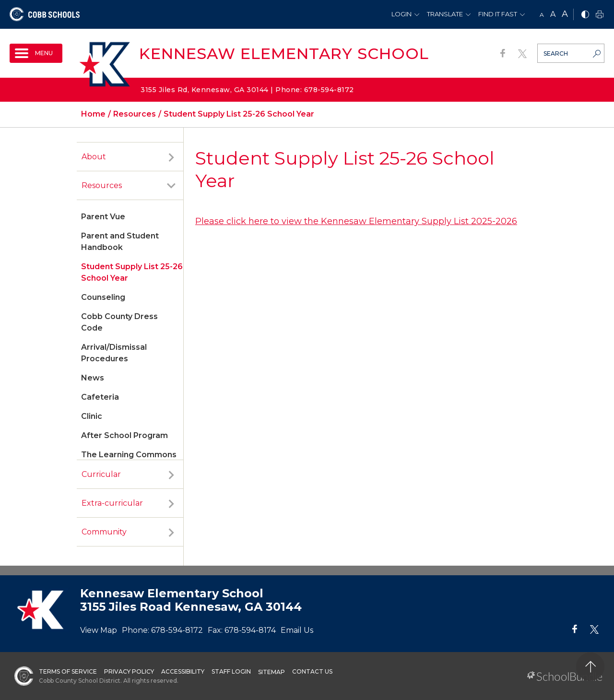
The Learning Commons (129, 455)
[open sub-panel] (171, 157)
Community (104, 532)
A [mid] (553, 14)
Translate (445, 14)
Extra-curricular (112, 503)
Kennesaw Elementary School (284, 53)
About (94, 157)
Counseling (103, 297)
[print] (600, 15)
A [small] (542, 15)
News (93, 378)
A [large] (565, 14)
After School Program (124, 435)
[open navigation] (36, 53)
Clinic (92, 416)
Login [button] (401, 14)
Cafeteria (100, 397)
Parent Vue (103, 217)
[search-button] (597, 55)
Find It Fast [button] (498, 14)
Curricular (101, 474)
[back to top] (590, 667)
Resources (102, 185)
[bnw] (585, 15)
